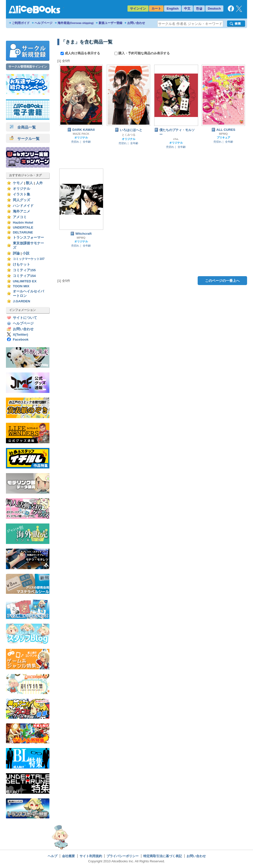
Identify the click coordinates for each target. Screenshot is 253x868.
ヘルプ (53, 856)
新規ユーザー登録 (110, 23)
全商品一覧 (23, 127)
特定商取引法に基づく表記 (163, 856)
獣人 (29, 183)
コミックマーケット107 (29, 259)
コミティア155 (24, 270)
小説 (26, 253)
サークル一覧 (25, 139)
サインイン (138, 9)
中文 (187, 9)
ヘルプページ (43, 23)
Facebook (21, 339)
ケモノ (18, 183)
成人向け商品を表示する (81, 53)
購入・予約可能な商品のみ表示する (142, 53)
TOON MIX (21, 286)
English (173, 9)
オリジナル (21, 189)
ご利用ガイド (21, 23)
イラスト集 (21, 194)
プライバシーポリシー (123, 856)
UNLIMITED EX (25, 281)
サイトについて (25, 318)
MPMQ (223, 134)
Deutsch (214, 9)
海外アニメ (21, 211)
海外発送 (76, 23)
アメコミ (20, 217)
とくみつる (129, 135)
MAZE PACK (81, 134)
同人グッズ (21, 200)
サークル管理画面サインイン (28, 67)
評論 (16, 253)
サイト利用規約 (91, 856)
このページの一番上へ (222, 281)
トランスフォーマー (28, 238)
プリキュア (223, 137)
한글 (199, 9)
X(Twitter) (21, 335)
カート (156, 9)
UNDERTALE (23, 227)
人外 (39, 183)
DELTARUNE (23, 232)
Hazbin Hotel (23, 222)
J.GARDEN (21, 301)
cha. (176, 139)
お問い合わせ (136, 23)
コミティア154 (24, 276)
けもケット (21, 264)
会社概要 (68, 856)
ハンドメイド (23, 206)
